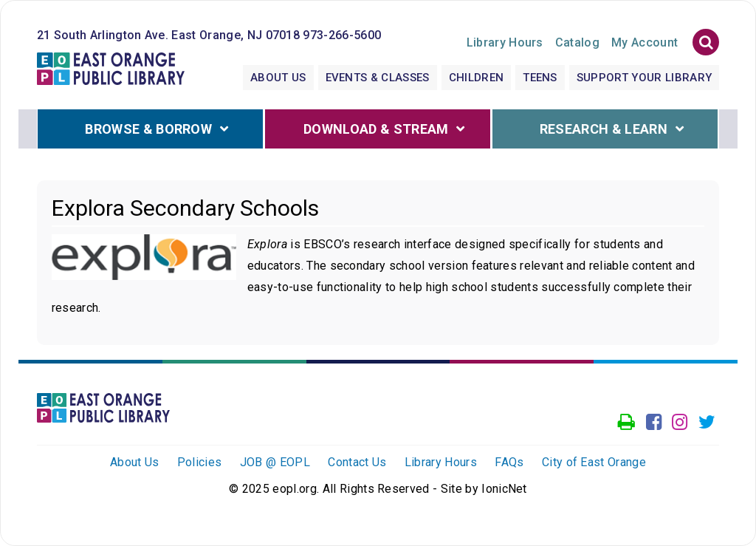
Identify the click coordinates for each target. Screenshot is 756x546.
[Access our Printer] (626, 423)
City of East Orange (594, 462)
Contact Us (357, 462)
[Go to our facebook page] (654, 423)
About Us (278, 78)
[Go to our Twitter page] (707, 423)
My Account (645, 42)
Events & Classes (378, 78)
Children (477, 78)
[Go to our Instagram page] (680, 423)
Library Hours (441, 462)
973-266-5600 (342, 35)
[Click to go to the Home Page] (111, 68)
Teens (540, 78)
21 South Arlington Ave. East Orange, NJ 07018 (168, 35)
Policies (200, 462)
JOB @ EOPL (275, 462)
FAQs (509, 462)
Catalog (577, 42)
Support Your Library (644, 78)
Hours (505, 42)
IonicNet (504, 489)
